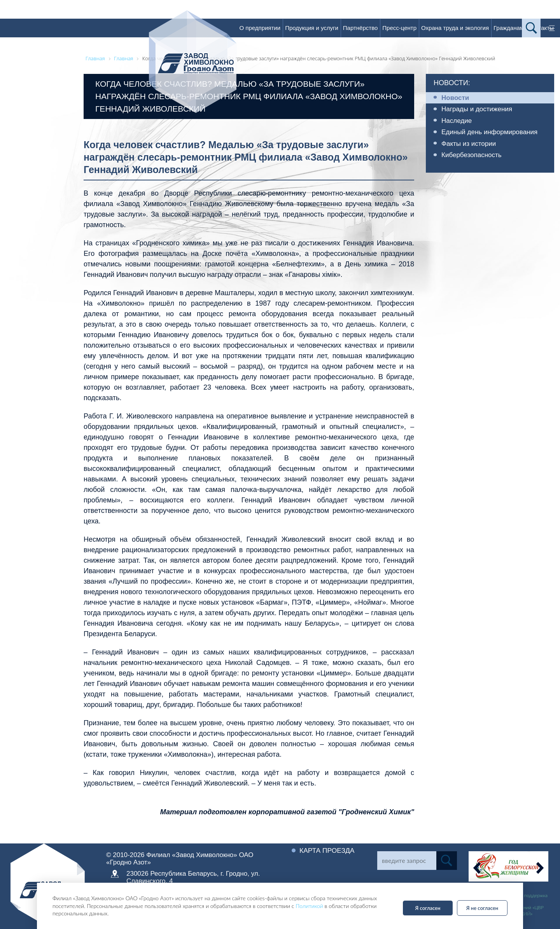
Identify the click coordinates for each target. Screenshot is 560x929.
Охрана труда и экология (455, 28)
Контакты (541, 28)
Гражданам (509, 28)
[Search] (407, 861)
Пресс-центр (399, 28)
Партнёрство (360, 28)
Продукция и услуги (312, 28)
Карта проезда (328, 850)
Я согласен (428, 908)
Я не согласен (482, 908)
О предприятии (260, 28)
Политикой (309, 906)
